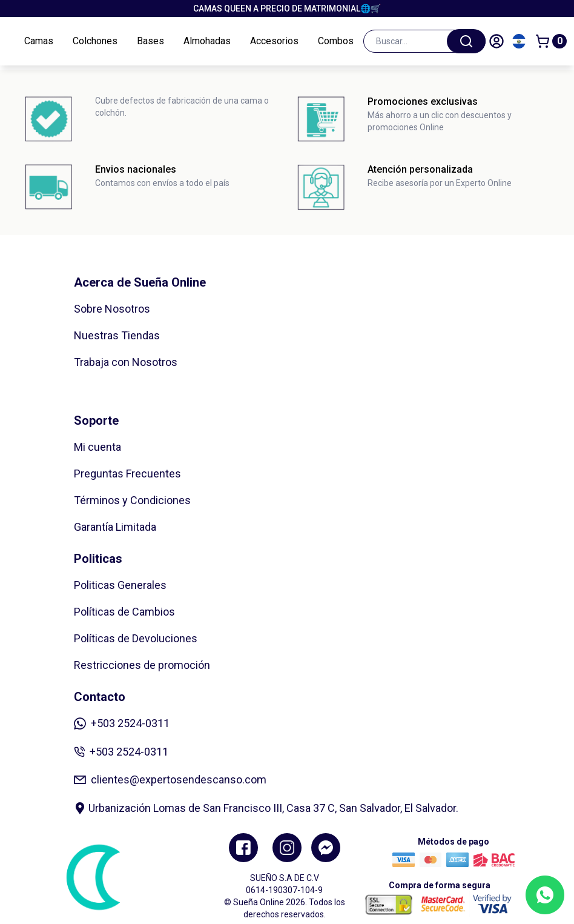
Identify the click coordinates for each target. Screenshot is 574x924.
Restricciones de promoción (142, 665)
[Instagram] (287, 848)
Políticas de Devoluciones (136, 638)
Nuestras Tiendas (117, 335)
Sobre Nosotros (112, 309)
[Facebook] (243, 848)
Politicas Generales (120, 585)
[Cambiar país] (519, 41)
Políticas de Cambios (124, 612)
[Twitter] (326, 848)
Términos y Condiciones (132, 500)
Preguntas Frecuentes (127, 474)
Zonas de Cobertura (121, 389)
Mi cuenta (97, 447)
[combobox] (424, 41)
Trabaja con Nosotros (126, 362)
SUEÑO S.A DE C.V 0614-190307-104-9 (284, 884)
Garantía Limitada (115, 527)
